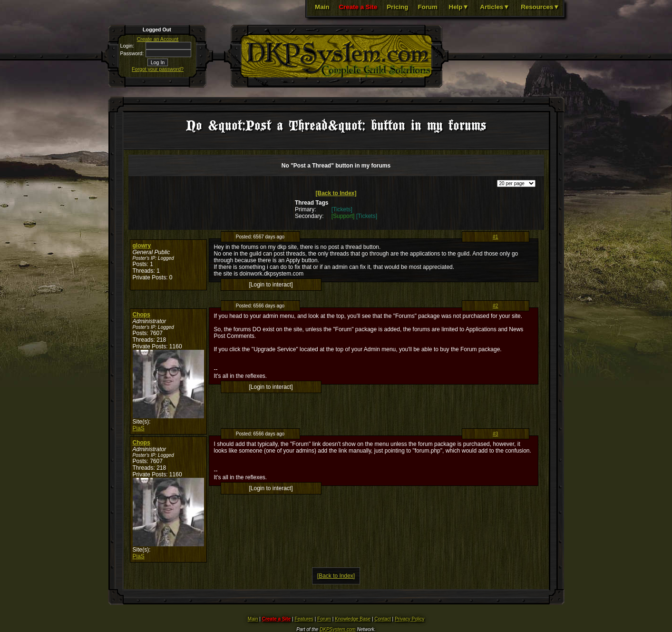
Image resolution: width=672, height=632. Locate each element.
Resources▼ (540, 7)
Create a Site (358, 7)
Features (304, 619)
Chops (141, 315)
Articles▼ (495, 7)
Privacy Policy (409, 619)
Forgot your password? (158, 69)
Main (322, 7)
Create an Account (158, 39)
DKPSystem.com (338, 629)
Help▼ (459, 7)
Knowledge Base (353, 619)
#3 (495, 434)
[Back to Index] (336, 193)
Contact (382, 619)
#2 (495, 306)
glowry (142, 246)
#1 (495, 237)
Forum (427, 7)
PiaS (139, 428)
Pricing (397, 7)
